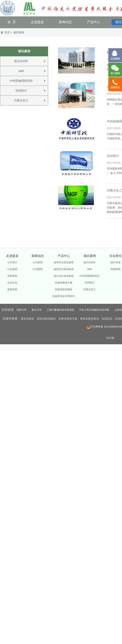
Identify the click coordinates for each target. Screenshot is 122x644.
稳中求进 (116, 262)
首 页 (12, 22)
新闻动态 (65, 22)
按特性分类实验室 (64, 269)
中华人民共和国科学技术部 (94, 310)
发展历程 (12, 289)
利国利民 (116, 269)
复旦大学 (37, 310)
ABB (21, 71)
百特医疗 (21, 91)
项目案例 (19, 32)
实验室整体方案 (64, 283)
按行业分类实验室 (64, 276)
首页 (7, 32)
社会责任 (116, 256)
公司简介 (12, 262)
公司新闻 (38, 262)
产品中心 (94, 22)
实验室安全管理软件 (64, 296)
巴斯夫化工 (21, 100)
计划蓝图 (12, 269)
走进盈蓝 (37, 22)
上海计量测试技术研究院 (60, 310)
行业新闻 (38, 269)
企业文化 (12, 283)
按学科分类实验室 (64, 262)
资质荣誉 (12, 276)
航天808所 (21, 61)
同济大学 (22, 310)
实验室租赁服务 (64, 289)
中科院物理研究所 (21, 81)
